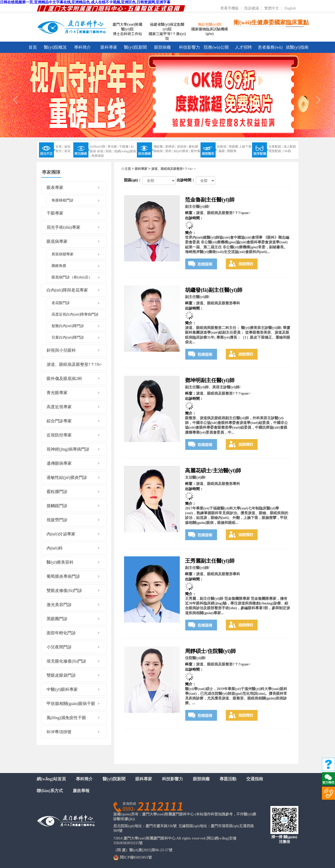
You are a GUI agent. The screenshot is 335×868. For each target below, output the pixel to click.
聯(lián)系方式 (50, 791)
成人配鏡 (290, 147)
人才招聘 (243, 47)
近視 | (59, 147)
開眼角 (232, 151)
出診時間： (186, 180)
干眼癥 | (124, 147)
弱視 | (109, 151)
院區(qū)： (133, 180)
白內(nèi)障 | (98, 147)
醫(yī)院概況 (55, 47)
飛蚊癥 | (159, 147)
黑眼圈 (233, 147)
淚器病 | (182, 147)
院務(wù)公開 (216, 47)
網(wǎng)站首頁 (51, 779)
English (290, 8)
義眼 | (222, 151)
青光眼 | (113, 147)
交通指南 (255, 779)
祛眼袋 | (222, 147)
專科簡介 (82, 47)
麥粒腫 (193, 147)
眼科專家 (109, 47)
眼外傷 (196, 151)
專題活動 (228, 779)
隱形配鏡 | (275, 151)
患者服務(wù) (270, 47)
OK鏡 (287, 151)
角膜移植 (98, 156)
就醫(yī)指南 (297, 47)
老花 (67, 151)
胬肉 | (169, 151)
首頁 (33, 47)
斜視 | (101, 151)
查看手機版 (230, 8)
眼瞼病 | (159, 151)
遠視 (67, 147)
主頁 (128, 169)
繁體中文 (272, 8)
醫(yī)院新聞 (135, 47)
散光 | (59, 151)
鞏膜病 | (171, 147)
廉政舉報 (81, 791)
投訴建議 (252, 8)
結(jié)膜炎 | (182, 151)
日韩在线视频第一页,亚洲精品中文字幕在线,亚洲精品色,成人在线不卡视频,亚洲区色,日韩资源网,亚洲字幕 (85, 2)
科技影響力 (189, 47)
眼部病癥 (163, 47)
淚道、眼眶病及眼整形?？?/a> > (174, 169)
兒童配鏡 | (275, 147)
